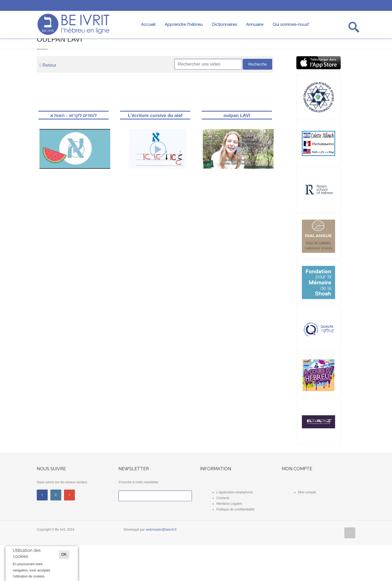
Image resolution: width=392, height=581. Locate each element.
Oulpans (318, 53)
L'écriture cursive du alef (155, 151)
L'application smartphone (235, 528)
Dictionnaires (224, 25)
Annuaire (255, 25)
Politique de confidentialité (235, 545)
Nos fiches (220, 53)
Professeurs (269, 53)
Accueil (148, 25)
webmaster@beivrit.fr (161, 565)
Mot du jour (24, 53)
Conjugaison (171, 53)
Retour (48, 101)
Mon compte (307, 528)
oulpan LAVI (237, 151)
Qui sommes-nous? (291, 25)
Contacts (223, 534)
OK (64, 554)
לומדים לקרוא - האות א (73, 151)
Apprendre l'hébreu (184, 25)
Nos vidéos (73, 53)
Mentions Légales (229, 540)
